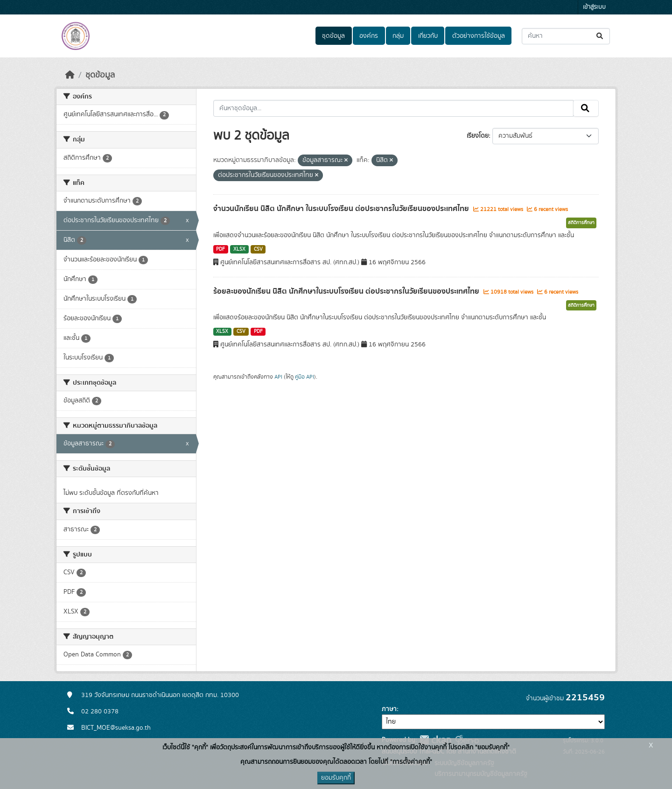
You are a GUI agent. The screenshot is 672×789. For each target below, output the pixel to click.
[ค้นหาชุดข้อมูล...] (566, 36)
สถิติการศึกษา (581, 223)
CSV (258, 249)
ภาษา (389, 709)
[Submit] (600, 36)
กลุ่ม (398, 36)
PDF (220, 249)
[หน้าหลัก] (70, 75)
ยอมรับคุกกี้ (336, 778)
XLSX (239, 249)
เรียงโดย (478, 136)
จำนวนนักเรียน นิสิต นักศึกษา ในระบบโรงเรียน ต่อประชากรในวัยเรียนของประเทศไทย (342, 209)
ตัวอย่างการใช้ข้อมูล (479, 36)
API (278, 377)
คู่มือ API (304, 377)
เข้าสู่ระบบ (594, 7)
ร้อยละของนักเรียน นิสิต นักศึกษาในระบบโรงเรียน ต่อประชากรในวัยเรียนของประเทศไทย (347, 291)
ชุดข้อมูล (333, 36)
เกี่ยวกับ (428, 36)
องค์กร (369, 36)
